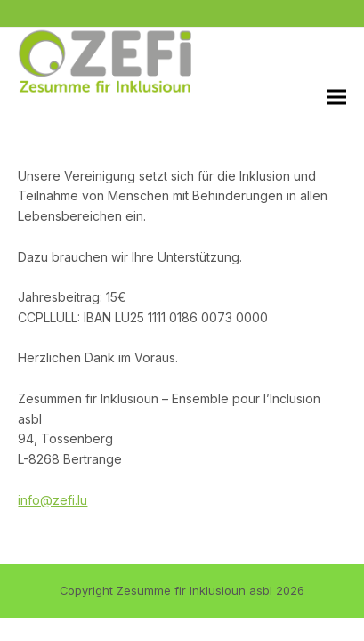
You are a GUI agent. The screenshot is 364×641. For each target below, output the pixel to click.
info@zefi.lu (53, 500)
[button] (336, 97)
